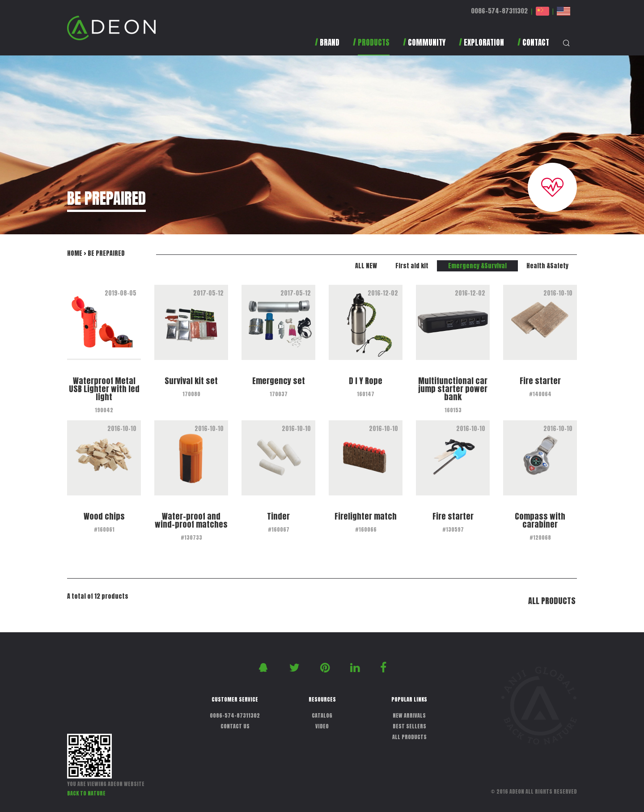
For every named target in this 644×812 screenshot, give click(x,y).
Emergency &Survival (477, 266)
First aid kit (412, 266)
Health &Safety (547, 266)
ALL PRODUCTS (552, 601)
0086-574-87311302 (499, 11)
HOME (75, 253)
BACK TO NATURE (86, 793)
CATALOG (322, 715)
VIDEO (322, 726)
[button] (371, 47)
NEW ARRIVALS (409, 715)
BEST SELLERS (409, 726)
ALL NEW (366, 266)
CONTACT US (235, 726)
